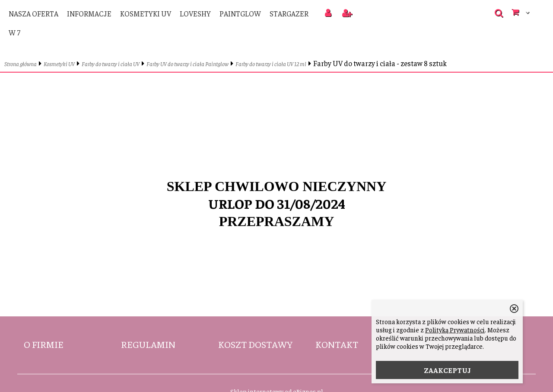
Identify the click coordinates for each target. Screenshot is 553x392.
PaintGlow (240, 13)
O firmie (44, 344)
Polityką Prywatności (455, 330)
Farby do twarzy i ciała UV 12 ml (271, 64)
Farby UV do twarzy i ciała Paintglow (188, 64)
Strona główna (21, 64)
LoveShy (195, 13)
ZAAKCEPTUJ (447, 370)
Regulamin (148, 344)
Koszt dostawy (255, 344)
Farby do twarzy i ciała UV (111, 64)
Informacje (89, 13)
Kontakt (337, 344)
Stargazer (289, 13)
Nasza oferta (33, 13)
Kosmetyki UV (146, 13)
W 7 (14, 32)
